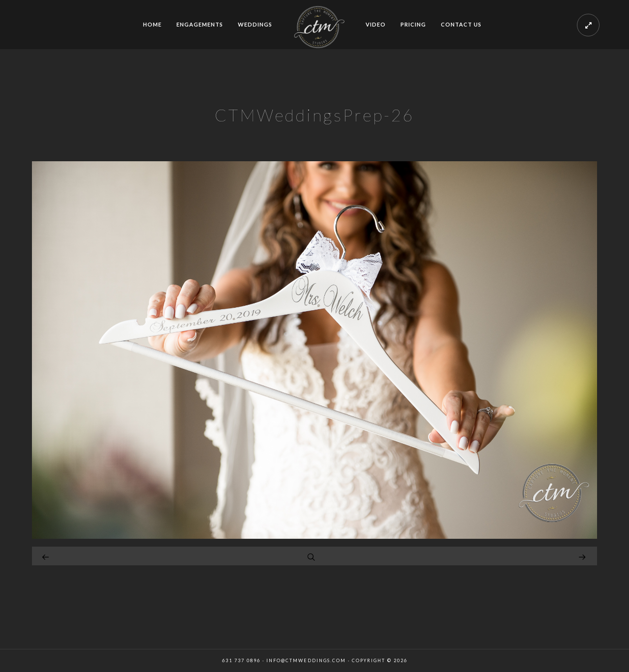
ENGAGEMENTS (200, 24)
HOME (152, 24)
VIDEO (376, 24)
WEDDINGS (255, 24)
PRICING (413, 24)
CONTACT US (461, 24)
